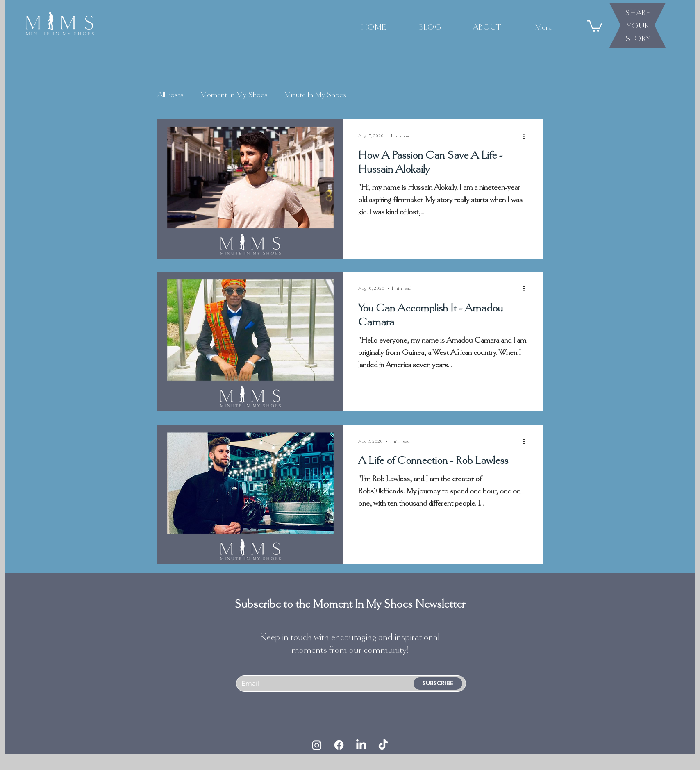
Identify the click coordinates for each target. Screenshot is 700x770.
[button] (595, 25)
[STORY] (638, 38)
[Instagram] (317, 745)
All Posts (170, 95)
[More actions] (527, 136)
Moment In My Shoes (234, 95)
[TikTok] (383, 745)
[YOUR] (638, 26)
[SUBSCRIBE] (438, 684)
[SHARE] (638, 12)
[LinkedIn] (361, 745)
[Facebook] (339, 745)
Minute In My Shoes (315, 95)
